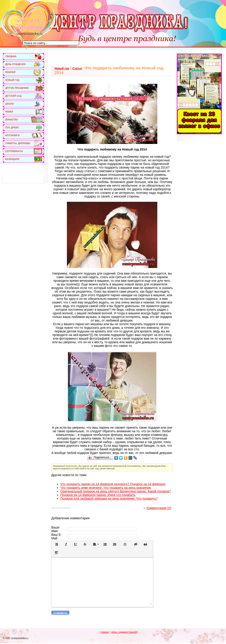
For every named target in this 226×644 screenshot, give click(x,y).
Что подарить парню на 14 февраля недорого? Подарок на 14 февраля (113, 484)
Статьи (77, 68)
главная (105, 632)
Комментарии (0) (157, 508)
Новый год (62, 68)
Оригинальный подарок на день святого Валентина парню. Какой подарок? (116, 491)
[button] (56, 544)
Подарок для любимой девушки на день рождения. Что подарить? (109, 498)
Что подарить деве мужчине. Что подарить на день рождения (106, 488)
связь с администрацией (124, 632)
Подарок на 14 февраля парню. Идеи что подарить (98, 495)
